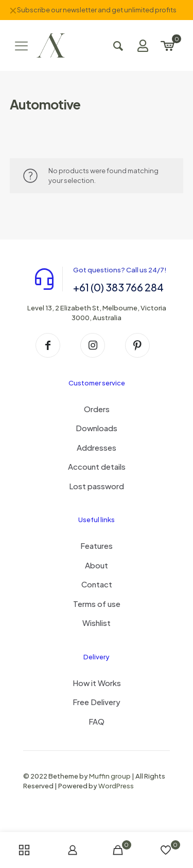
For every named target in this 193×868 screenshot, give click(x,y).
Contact (97, 584)
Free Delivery (97, 702)
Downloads (97, 428)
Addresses (97, 447)
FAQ (97, 721)
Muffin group (110, 776)
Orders (97, 409)
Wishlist (97, 623)
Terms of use (97, 604)
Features (97, 546)
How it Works (97, 683)
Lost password (97, 486)
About (97, 565)
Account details (97, 466)
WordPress (116, 786)
